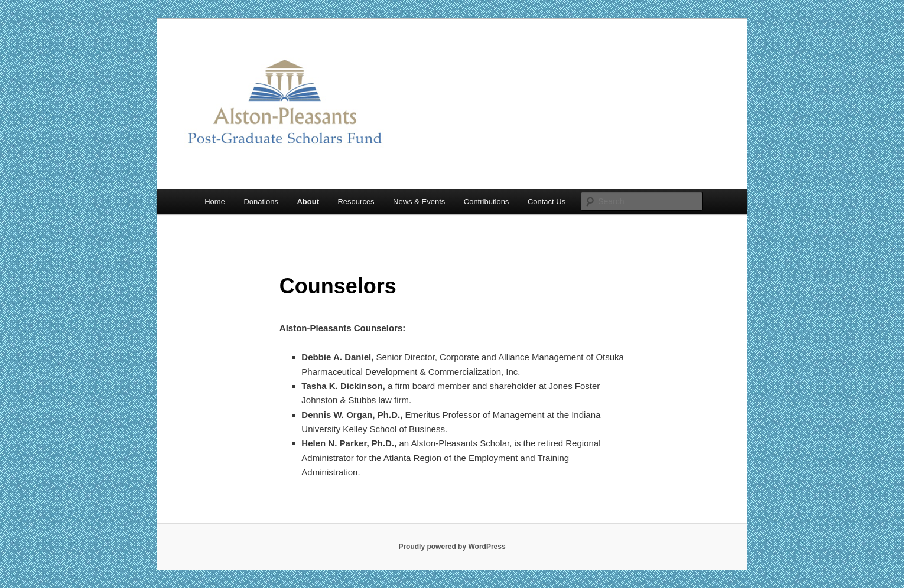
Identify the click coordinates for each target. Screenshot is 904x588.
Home (215, 202)
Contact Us (547, 202)
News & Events (419, 202)
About (308, 202)
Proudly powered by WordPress (452, 547)
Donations (261, 202)
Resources (356, 202)
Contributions (487, 202)
